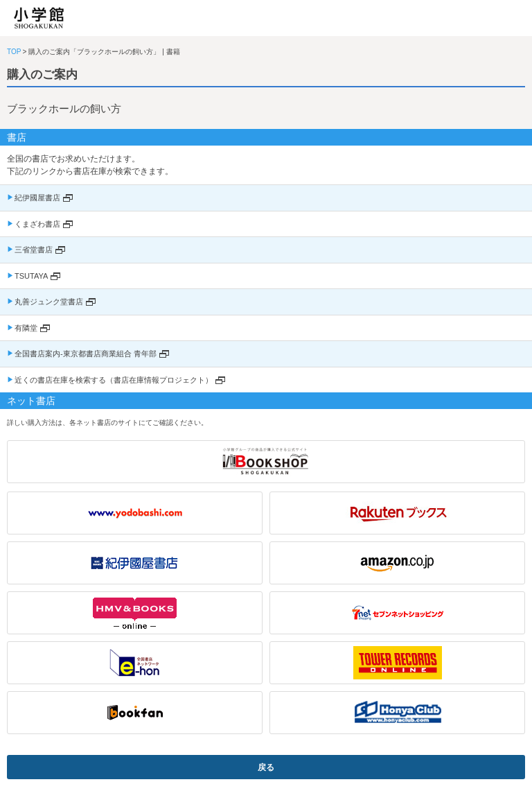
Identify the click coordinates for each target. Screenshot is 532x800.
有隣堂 (26, 328)
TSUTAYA (31, 276)
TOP (14, 52)
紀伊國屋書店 (37, 198)
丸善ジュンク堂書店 (49, 302)
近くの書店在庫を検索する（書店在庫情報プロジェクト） (114, 380)
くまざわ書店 (37, 224)
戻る (266, 767)
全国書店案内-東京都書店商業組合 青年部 (86, 354)
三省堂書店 (34, 250)
